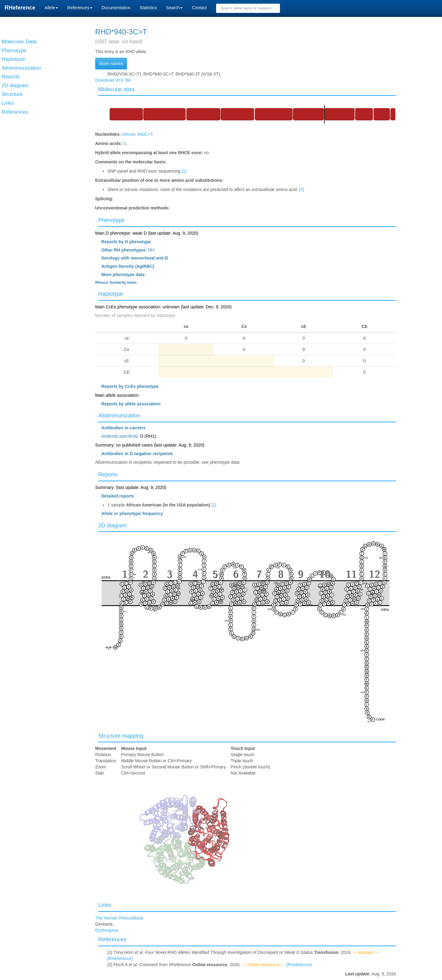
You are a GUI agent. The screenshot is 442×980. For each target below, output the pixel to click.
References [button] (80, 8)
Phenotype (111, 220)
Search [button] (174, 8)
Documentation (116, 8)
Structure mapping (121, 736)
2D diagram (112, 525)
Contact (199, 8)
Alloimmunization (119, 416)
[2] (302, 189)
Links (105, 905)
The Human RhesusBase (119, 918)
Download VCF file (113, 80)
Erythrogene (107, 930)
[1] (184, 171)
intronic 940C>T (137, 134)
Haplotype (111, 294)
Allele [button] (51, 8)
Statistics (148, 8)
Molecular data (116, 89)
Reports (108, 474)
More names (111, 64)
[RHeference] (120, 959)
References (112, 939)
